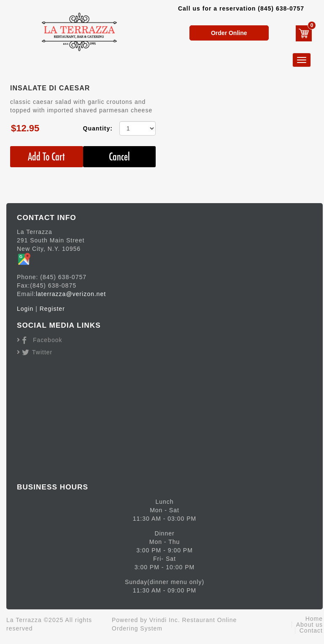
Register (52, 309)
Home (314, 619)
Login (25, 309)
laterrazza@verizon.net (71, 294)
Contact (311, 630)
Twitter (42, 352)
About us (309, 625)
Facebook (47, 340)
